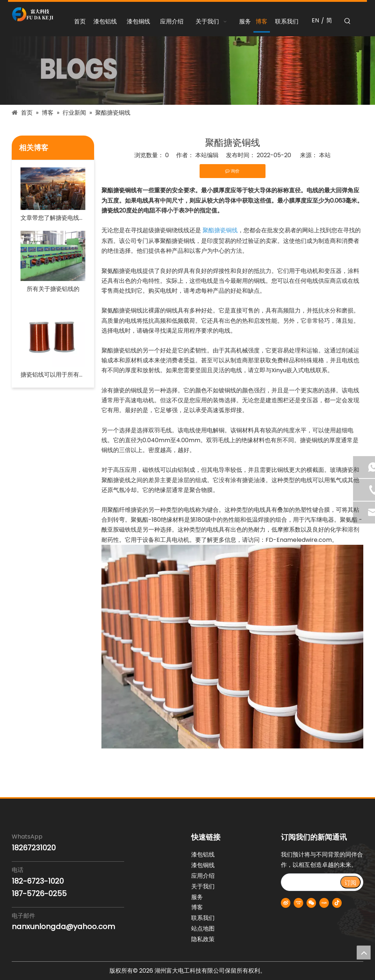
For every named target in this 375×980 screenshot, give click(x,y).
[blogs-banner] (187, 71)
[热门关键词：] (348, 21)
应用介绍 (203, 876)
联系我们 (203, 918)
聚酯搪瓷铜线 (220, 230)
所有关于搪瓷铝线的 (53, 289)
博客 (197, 907)
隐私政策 (203, 939)
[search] (310, 882)
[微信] (311, 903)
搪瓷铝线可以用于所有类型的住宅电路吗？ (53, 375)
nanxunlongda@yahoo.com (63, 927)
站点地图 (203, 929)
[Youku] (298, 903)
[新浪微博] (286, 903)
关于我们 (203, 886)
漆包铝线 (203, 855)
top (364, 953)
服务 (197, 897)
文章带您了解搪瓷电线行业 (53, 218)
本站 (325, 155)
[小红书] (324, 903)
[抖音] (337, 903)
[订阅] (350, 882)
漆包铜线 (203, 865)
